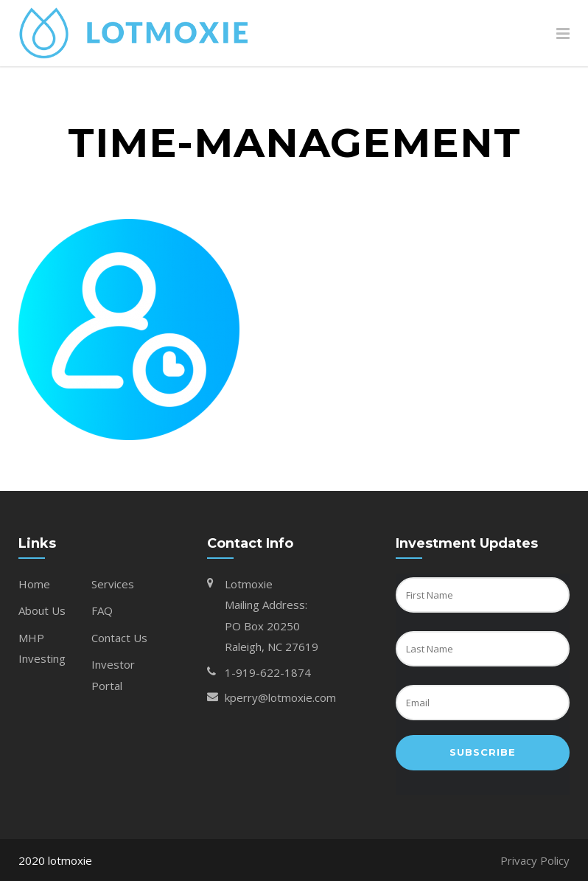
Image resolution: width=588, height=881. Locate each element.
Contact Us (119, 638)
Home (34, 584)
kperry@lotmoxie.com (280, 697)
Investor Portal (113, 675)
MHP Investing (42, 648)
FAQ (102, 610)
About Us (42, 610)
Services (113, 584)
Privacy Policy (535, 860)
